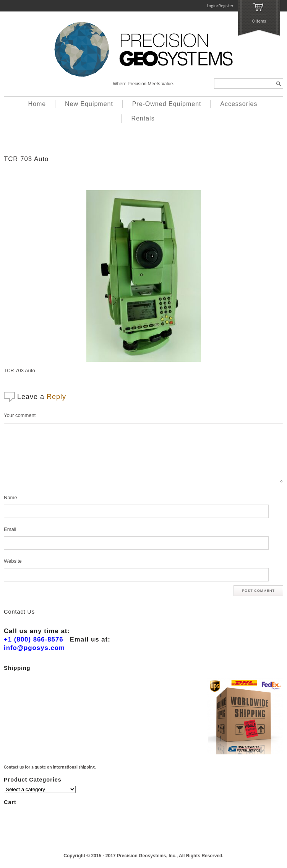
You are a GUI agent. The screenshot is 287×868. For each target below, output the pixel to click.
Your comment (20, 415)
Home (37, 104)
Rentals (143, 118)
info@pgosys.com (34, 648)
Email (10, 529)
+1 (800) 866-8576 (34, 639)
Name (11, 498)
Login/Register (220, 6)
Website (13, 561)
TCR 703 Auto (26, 159)
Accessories (239, 104)
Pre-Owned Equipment (167, 104)
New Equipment (89, 104)
